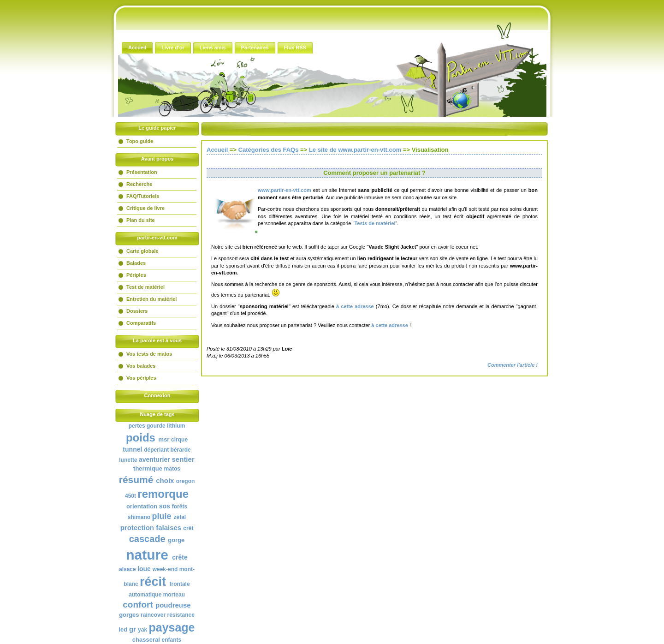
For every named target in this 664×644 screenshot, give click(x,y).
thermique (148, 468)
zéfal (180, 517)
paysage (172, 627)
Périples (136, 275)
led (123, 629)
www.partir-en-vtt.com (285, 190)
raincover (153, 615)
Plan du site (141, 220)
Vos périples (141, 378)
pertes (137, 426)
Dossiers (137, 311)
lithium (176, 426)
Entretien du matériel (151, 299)
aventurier (154, 459)
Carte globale (142, 251)
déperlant (156, 450)
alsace (127, 569)
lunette (128, 460)
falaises (169, 528)
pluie (161, 516)
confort (138, 605)
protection (137, 528)
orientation (142, 506)
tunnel (132, 449)
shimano (139, 517)
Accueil (217, 150)
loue (144, 569)
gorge (176, 540)
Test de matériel (145, 287)
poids (141, 438)
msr (164, 439)
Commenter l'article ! (513, 365)
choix (165, 480)
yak (142, 630)
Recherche (139, 184)
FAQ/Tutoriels (143, 196)
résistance (181, 615)
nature (147, 555)
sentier (183, 459)
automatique (145, 595)
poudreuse (173, 605)
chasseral (146, 640)
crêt (188, 528)
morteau (174, 595)
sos (165, 506)
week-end (165, 569)
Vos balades (141, 366)
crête (180, 557)
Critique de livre (145, 208)
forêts (180, 507)
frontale (180, 584)
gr (133, 629)
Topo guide (140, 141)
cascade (147, 539)
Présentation (142, 172)
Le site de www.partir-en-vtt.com (355, 150)
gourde (156, 426)
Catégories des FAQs (269, 150)
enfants (171, 640)
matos (172, 469)
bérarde (181, 450)
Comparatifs (141, 323)
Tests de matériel (375, 223)
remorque (163, 494)
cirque (179, 440)
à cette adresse (354, 306)
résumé (136, 480)
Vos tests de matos (149, 354)
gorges (129, 615)
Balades (136, 263)
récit (153, 582)
